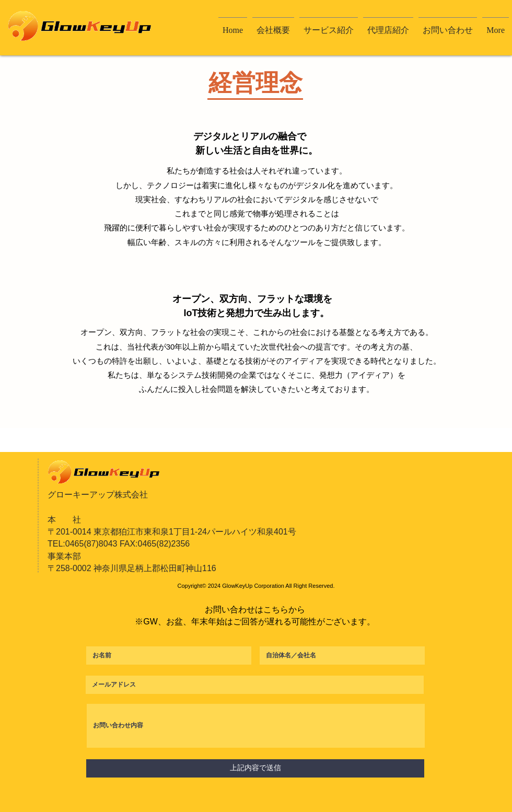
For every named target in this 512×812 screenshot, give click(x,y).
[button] (273, 26)
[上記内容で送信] (255, 768)
